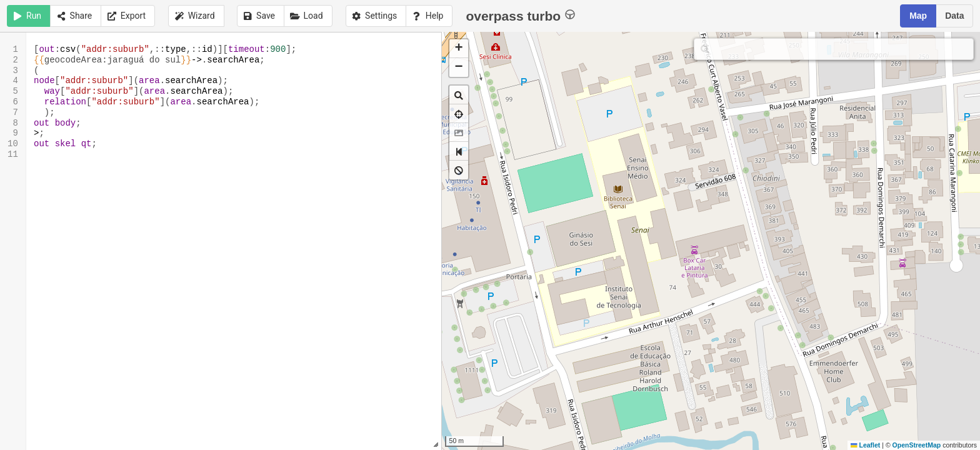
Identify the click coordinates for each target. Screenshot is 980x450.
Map (918, 16)
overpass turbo (520, 15)
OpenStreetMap (917, 445)
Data (954, 16)
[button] (459, 49)
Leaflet (865, 445)
